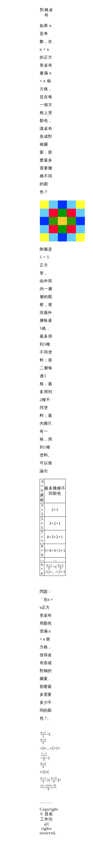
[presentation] (49, 567)
